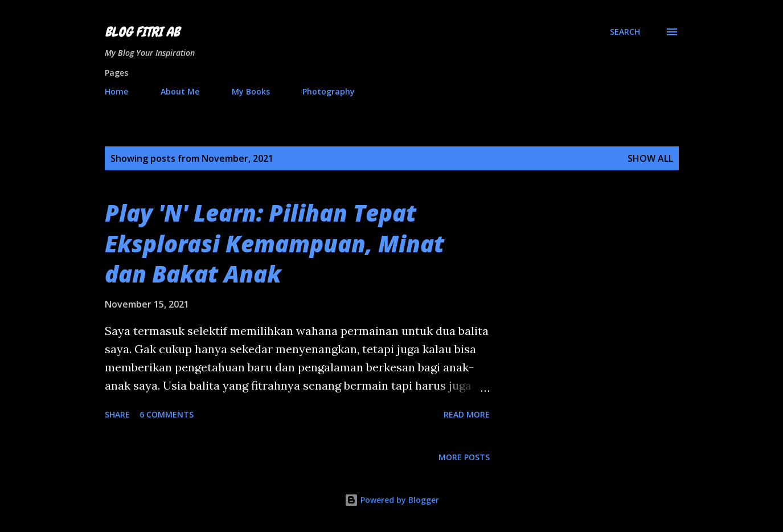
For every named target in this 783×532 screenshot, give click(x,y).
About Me (180, 91)
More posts (464, 457)
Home (116, 91)
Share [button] (117, 414)
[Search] (625, 32)
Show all (650, 158)
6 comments (167, 414)
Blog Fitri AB (142, 32)
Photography (329, 91)
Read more (467, 414)
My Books (251, 91)
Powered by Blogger (392, 500)
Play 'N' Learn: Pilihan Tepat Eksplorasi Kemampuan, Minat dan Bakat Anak (274, 243)
